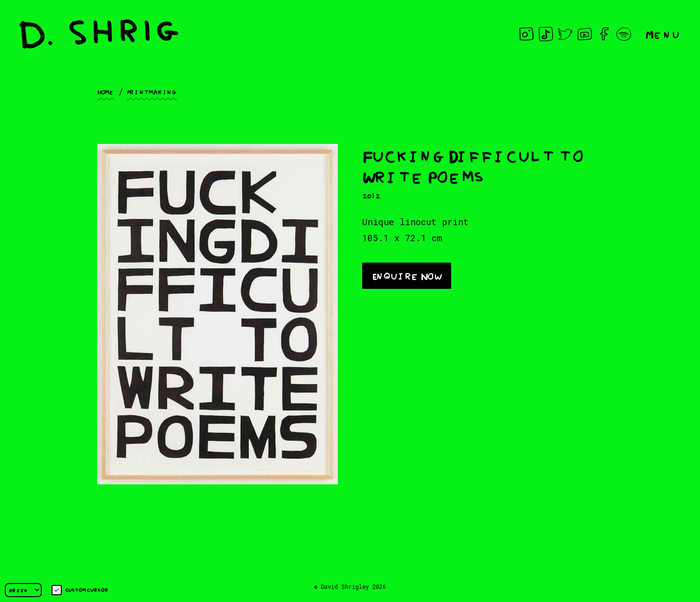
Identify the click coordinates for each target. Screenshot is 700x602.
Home (106, 91)
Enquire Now (407, 275)
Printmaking (152, 91)
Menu (663, 34)
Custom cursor (80, 590)
